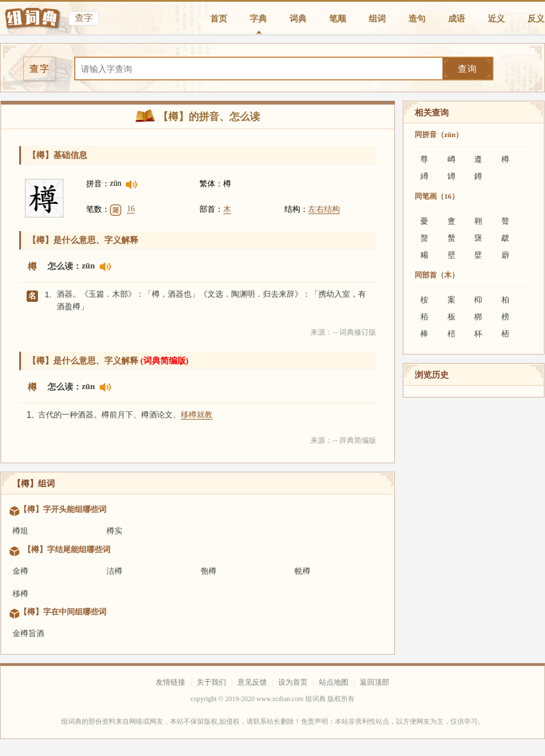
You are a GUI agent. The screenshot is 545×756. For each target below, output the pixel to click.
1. (48, 294)
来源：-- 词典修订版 (343, 332)
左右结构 (324, 209)
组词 (377, 19)
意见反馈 (252, 682)
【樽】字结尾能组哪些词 (67, 550)
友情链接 (171, 682)
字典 (258, 19)
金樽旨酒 (28, 633)
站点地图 (334, 682)
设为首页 (293, 682)
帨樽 (303, 571)
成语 (457, 19)
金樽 (20, 571)
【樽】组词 (34, 484)
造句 (417, 19)
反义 (536, 19)
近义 (496, 19)
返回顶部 (374, 682)
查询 (467, 69)
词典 (298, 19)
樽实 (114, 531)
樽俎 (20, 531)
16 (131, 209)
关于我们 (211, 682)
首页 (219, 19)
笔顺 (338, 19)
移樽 (20, 594)
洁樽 (114, 571)
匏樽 (208, 571)
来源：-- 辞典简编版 (343, 440)
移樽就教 (197, 415)
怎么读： (65, 266)
